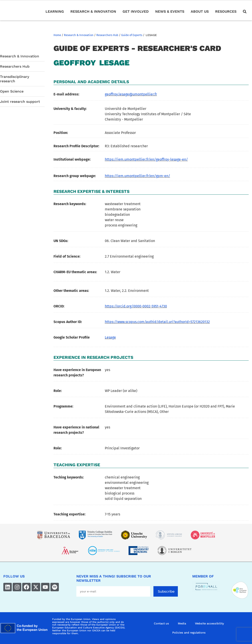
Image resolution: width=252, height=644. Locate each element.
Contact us (161, 623)
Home (57, 35)
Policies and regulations (189, 633)
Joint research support (21, 102)
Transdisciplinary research (15, 79)
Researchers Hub (107, 35)
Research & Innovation (79, 35)
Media (182, 623)
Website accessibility (209, 623)
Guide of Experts (132, 35)
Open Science (12, 91)
